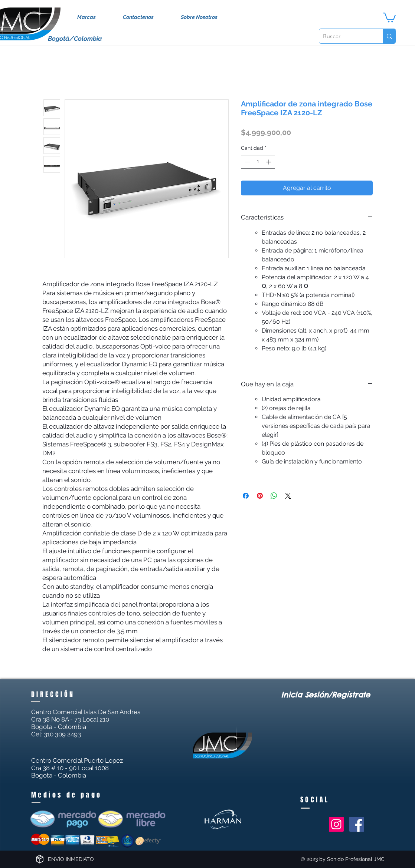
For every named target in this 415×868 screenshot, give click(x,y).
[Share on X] (288, 496)
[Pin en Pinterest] (260, 496)
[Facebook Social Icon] (357, 824)
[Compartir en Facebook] (246, 496)
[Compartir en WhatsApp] (274, 496)
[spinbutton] (258, 162)
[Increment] (269, 162)
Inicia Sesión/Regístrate (326, 695)
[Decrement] (247, 162)
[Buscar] (345, 36)
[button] (389, 17)
